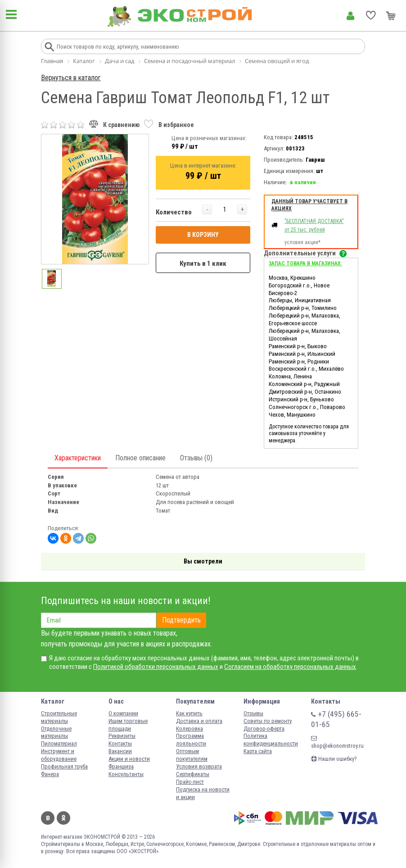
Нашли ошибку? (334, 759)
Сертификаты (193, 774)
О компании (123, 713)
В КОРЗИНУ (203, 235)
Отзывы (253, 713)
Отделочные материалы (56, 732)
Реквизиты (122, 736)
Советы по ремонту (268, 721)
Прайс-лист (190, 782)
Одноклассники (63, 818)
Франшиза (121, 766)
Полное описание (140, 458)
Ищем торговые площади (128, 725)
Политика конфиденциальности (271, 740)
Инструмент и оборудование (59, 755)
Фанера (50, 774)
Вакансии (120, 751)
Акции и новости (129, 759)
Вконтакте (48, 818)
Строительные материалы (59, 717)
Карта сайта (258, 751)
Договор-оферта (264, 729)
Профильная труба (64, 766)
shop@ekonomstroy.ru (337, 742)
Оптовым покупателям (192, 755)
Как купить (189, 713)
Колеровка (189, 729)
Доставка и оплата (199, 721)
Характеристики (78, 458)
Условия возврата (199, 766)
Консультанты (126, 774)
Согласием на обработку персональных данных (290, 667)
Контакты (120, 743)
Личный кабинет (350, 16)
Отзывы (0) (196, 458)
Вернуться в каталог (71, 78)
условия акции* (302, 242)
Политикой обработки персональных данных (156, 667)
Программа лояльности (191, 740)
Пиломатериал (59, 743)
